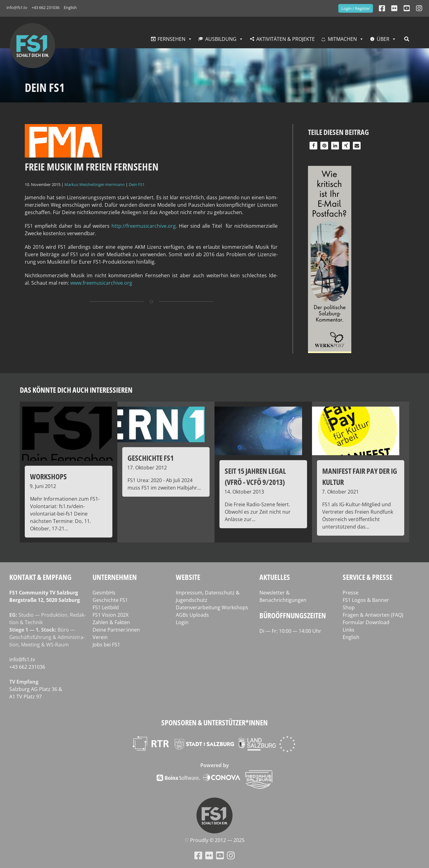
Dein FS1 (137, 184)
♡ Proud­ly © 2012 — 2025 (214, 840)
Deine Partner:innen (116, 630)
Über (383, 39)
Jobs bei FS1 (106, 645)
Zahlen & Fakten (111, 622)
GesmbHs (104, 593)
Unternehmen (115, 577)
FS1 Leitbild (106, 607)
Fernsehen (171, 39)
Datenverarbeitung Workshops (212, 607)
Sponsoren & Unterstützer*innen (214, 722)
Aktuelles (275, 577)
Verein (100, 637)
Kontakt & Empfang (40, 577)
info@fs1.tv (17, 7)
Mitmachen (342, 39)
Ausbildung (221, 39)
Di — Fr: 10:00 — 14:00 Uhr (290, 631)
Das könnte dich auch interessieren (76, 390)
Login (182, 622)
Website (188, 577)
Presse (351, 593)
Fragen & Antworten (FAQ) (373, 615)
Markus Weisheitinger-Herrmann (95, 184)
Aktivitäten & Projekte (286, 39)
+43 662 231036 (45, 7)
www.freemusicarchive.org (101, 283)
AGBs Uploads (192, 615)
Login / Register (356, 8)
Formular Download (366, 622)
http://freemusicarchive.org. (144, 226)
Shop (349, 607)
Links (349, 630)
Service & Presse (368, 577)
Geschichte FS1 (110, 600)
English (70, 7)
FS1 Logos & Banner (366, 600)
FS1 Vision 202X (110, 615)
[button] (313, 146)
